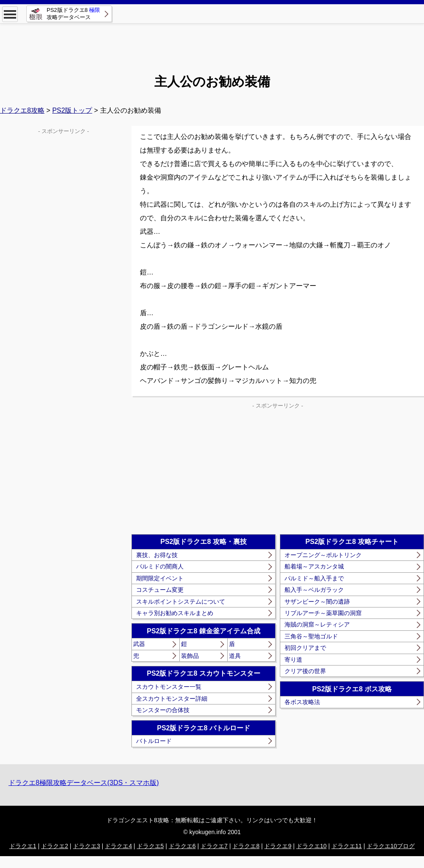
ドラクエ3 (86, 846)
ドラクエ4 (118, 846)
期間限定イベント (160, 578)
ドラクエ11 (347, 846)
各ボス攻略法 (302, 702)
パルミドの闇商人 (160, 566)
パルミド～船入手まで (314, 578)
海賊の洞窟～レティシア (317, 624)
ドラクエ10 (312, 846)
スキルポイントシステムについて (181, 602)
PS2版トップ (72, 110)
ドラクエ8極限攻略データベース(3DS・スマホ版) (84, 783)
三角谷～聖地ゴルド (311, 636)
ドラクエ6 (182, 846)
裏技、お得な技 (157, 555)
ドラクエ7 (214, 846)
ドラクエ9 (278, 846)
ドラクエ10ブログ (391, 846)
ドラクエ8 (246, 846)
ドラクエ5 (151, 846)
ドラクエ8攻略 (22, 110)
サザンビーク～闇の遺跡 (317, 602)
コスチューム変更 (160, 590)
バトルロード (154, 741)
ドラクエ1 (23, 846)
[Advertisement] (212, 42)
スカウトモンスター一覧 (169, 687)
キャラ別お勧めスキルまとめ (175, 613)
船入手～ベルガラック (314, 590)
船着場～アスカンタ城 (314, 566)
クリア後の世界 (305, 671)
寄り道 (293, 660)
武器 (139, 644)
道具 (235, 656)
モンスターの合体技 (163, 710)
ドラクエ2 (55, 846)
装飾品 (190, 656)
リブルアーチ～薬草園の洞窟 (323, 613)
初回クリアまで (305, 648)
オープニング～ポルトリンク (323, 555)
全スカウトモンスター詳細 (172, 699)
